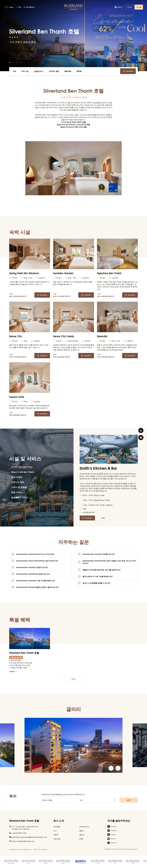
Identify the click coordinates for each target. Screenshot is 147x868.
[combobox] (97, 802)
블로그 (82, 831)
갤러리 (82, 835)
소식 (55, 831)
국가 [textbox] (81, 801)
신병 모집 (57, 839)
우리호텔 (57, 827)
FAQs (81, 839)
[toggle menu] (9, 7)
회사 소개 (59, 820)
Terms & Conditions (40, 849)
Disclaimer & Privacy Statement (20, 849)
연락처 (56, 835)
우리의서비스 (84, 827)
